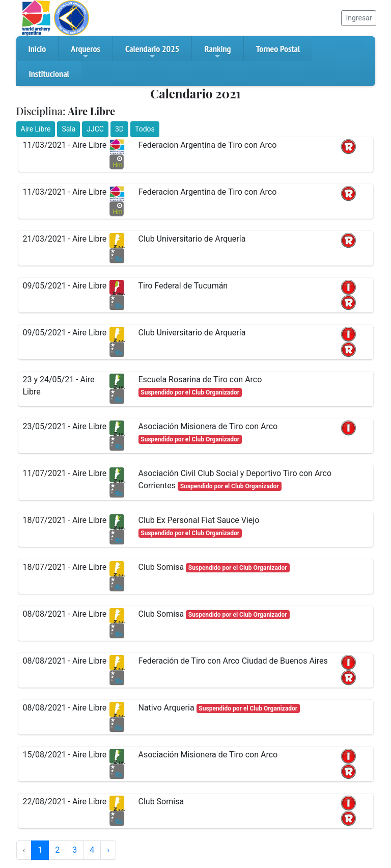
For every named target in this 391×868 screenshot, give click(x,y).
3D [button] (119, 129)
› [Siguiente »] (108, 850)
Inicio (37, 49)
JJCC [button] (95, 129)
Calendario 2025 (152, 51)
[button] (348, 146)
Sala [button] (68, 129)
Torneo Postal (278, 49)
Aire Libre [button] (36, 129)
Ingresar (359, 18)
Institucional (49, 74)
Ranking (217, 51)
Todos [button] (145, 129)
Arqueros (86, 51)
